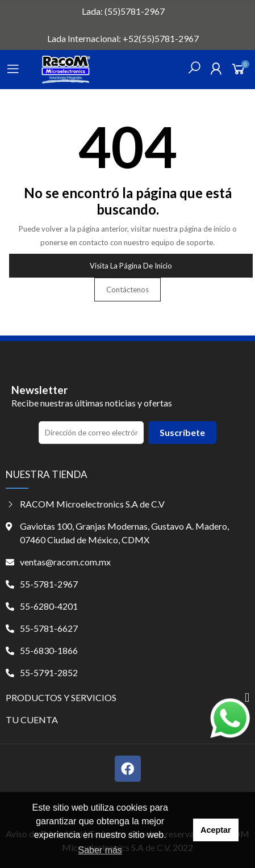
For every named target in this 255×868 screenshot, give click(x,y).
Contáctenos (127, 290)
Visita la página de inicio (131, 266)
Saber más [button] (100, 850)
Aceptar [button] (216, 830)
